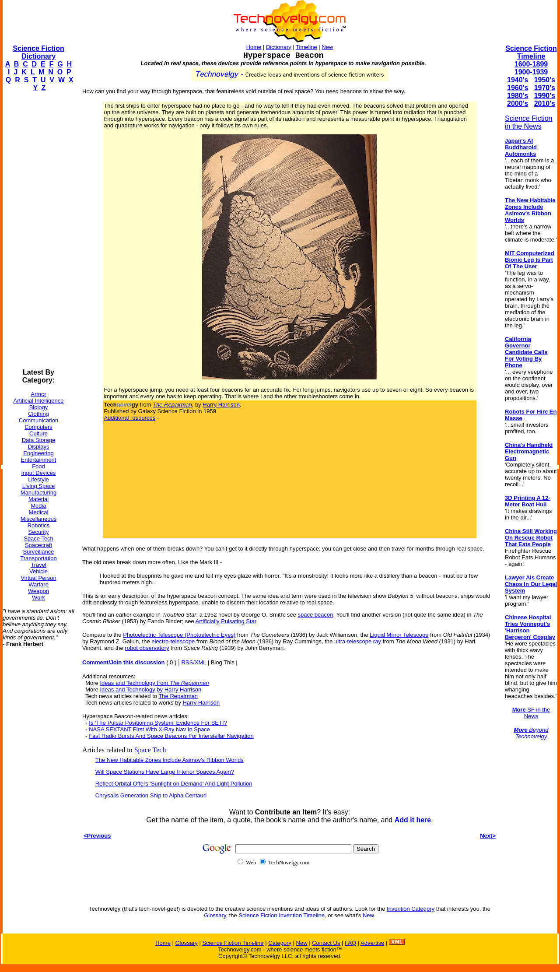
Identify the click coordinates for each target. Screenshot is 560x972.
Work (38, 598)
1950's (545, 80)
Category (280, 943)
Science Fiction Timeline (531, 52)
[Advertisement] (38, 230)
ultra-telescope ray (358, 641)
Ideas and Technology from (154, 683)
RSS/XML (194, 662)
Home (254, 47)
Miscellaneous (38, 519)
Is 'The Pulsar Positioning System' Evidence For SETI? (158, 723)
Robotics (39, 525)
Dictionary (279, 47)
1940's (518, 80)
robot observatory (147, 648)
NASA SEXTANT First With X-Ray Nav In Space (149, 729)
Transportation (38, 558)
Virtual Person (38, 578)
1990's (545, 96)
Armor (38, 394)
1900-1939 (531, 72)
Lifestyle (38, 479)
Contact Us (326, 943)
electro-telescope (173, 641)
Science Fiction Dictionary (38, 52)
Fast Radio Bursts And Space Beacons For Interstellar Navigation (171, 736)
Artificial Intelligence (39, 401)
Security (39, 532)
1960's (518, 88)
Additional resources (129, 418)
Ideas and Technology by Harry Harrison (150, 690)
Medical (39, 512)
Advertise (372, 943)
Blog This (223, 662)
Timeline (306, 47)
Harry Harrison (221, 405)
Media (38, 506)
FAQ (350, 943)
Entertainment (39, 460)
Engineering (38, 453)
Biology (39, 407)
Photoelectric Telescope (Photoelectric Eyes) (179, 635)
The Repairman (178, 696)
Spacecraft (38, 545)
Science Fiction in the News (529, 122)
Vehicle (38, 571)
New (327, 47)
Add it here (413, 820)
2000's (518, 104)
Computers (38, 427)
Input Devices (39, 473)
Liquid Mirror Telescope (399, 635)
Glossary (215, 915)
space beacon (315, 615)
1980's (518, 96)
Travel (38, 565)
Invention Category (411, 909)
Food (38, 466)
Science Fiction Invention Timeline (282, 915)
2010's (545, 104)
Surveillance (39, 552)
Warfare (38, 584)
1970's (545, 88)
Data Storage (39, 440)
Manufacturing (38, 493)
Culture (38, 433)
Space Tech (38, 539)
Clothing (38, 414)
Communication (38, 420)
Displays (38, 447)
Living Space (38, 486)
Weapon (38, 591)
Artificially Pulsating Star (226, 621)
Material (38, 499)
